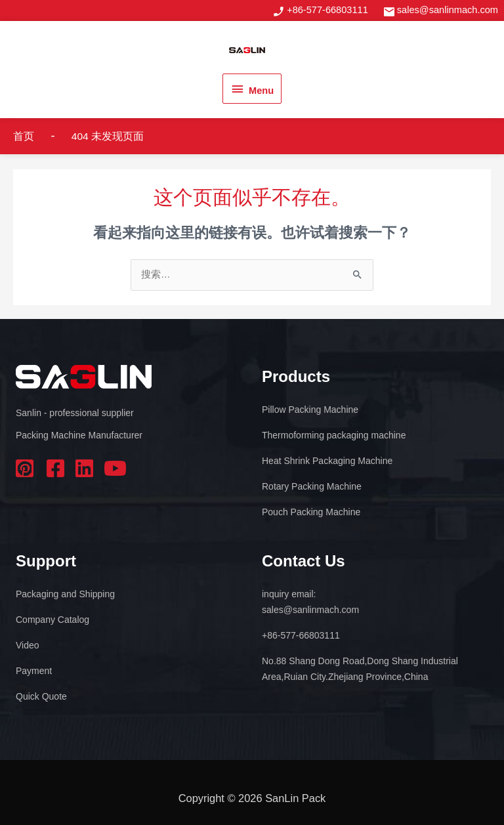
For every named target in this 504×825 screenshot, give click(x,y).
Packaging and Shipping (65, 594)
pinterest (27, 468)
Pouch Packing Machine (311, 512)
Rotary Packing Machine (312, 486)
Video (28, 645)
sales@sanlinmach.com (448, 10)
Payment (34, 671)
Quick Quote (41, 696)
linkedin (86, 468)
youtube (115, 468)
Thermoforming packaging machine (334, 435)
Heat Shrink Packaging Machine (327, 461)
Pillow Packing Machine (310, 410)
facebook (56, 468)
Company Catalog (52, 620)
